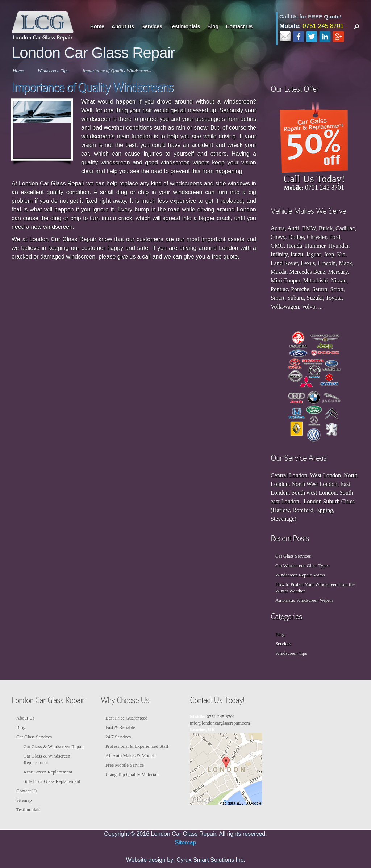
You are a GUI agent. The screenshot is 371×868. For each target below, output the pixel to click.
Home (97, 26)
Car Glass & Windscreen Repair (54, 747)
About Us (123, 26)
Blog (213, 26)
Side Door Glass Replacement (52, 781)
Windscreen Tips (53, 70)
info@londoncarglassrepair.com (220, 723)
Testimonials (185, 26)
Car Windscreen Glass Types (302, 565)
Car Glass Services (293, 556)
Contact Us (239, 26)
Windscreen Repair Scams (300, 575)
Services (152, 26)
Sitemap (24, 800)
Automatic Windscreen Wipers (304, 600)
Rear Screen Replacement (48, 772)
